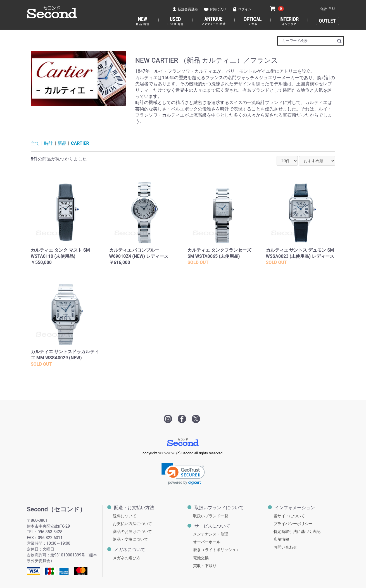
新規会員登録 (188, 9)
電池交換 (201, 558)
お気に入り (218, 9)
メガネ (253, 21)
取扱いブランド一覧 (211, 516)
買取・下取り (205, 566)
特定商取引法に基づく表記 (297, 532)
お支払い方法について (132, 524)
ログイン (245, 9)
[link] (183, 474)
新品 (62, 143)
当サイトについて (289, 516)
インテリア (289, 21)
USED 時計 (176, 21)
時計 (49, 143)
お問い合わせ (285, 547)
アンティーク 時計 (214, 21)
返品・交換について (130, 539)
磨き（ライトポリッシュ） (217, 550)
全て (35, 143)
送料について (125, 516)
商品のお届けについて (132, 532)
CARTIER (80, 143)
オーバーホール (207, 542)
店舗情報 (281, 539)
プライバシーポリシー (293, 524)
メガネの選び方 (127, 558)
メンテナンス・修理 (211, 534)
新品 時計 (143, 21)
